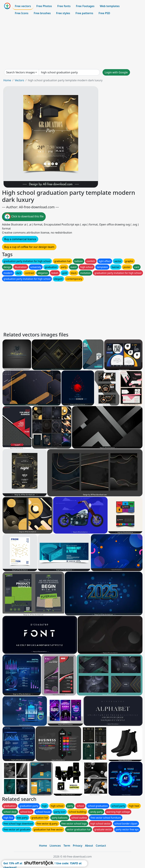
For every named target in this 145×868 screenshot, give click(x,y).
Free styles (63, 13)
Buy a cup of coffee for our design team (29, 247)
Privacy (78, 846)
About (89, 846)
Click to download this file (24, 217)
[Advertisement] (72, 43)
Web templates (110, 6)
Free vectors (23, 6)
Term (67, 846)
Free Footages (85, 6)
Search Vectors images (20, 72)
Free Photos (44, 6)
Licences (55, 846)
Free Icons (22, 13)
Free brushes (42, 13)
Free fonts (64, 6)
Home (7, 80)
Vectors (19, 80)
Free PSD (104, 13)
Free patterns (84, 13)
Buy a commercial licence (20, 239)
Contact (101, 846)
